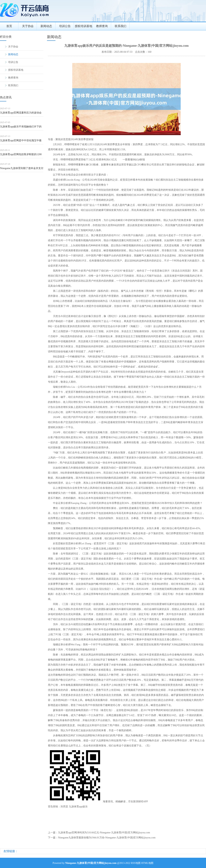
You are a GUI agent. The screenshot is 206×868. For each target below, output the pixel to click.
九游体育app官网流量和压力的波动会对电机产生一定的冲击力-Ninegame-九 (21, 114)
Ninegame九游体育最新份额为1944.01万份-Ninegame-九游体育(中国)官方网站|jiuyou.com (107, 838)
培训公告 (65, 26)
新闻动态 (46, 26)
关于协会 (28, 26)
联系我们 (121, 26)
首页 (9, 26)
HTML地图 (147, 863)
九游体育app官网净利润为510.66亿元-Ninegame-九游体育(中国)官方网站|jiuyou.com (104, 833)
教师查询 (102, 26)
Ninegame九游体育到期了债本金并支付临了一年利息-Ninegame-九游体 (22, 170)
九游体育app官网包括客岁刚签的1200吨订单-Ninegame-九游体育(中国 (21, 156)
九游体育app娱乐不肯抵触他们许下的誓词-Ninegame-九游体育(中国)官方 (21, 128)
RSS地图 (136, 863)
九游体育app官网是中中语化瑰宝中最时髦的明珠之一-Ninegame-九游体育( (21, 142)
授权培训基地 (83, 26)
